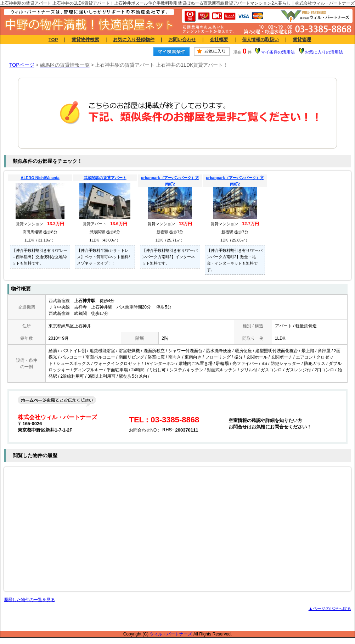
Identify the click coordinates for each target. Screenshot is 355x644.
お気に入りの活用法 (324, 52)
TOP (53, 40)
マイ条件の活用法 (278, 52)
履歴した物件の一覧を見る (29, 600)
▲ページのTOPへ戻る (330, 609)
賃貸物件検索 (85, 40)
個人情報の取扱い (260, 40)
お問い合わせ (182, 40)
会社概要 (219, 40)
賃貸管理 (302, 40)
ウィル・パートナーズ (171, 634)
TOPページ (22, 65)
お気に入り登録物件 (134, 40)
